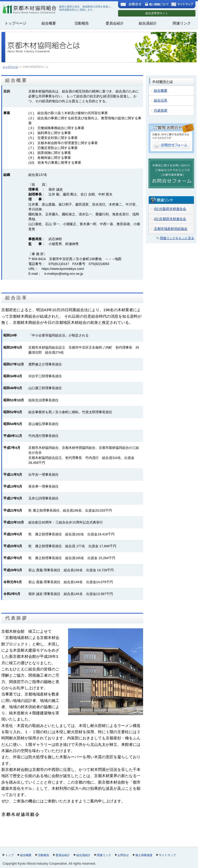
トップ (9, 855)
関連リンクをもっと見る (177, 238)
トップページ (15, 23)
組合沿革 (161, 100)
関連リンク (182, 23)
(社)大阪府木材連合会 (170, 209)
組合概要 (49, 23)
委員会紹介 (115, 23)
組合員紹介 (148, 23)
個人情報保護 (144, 855)
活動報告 (82, 23)
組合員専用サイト (157, 13)
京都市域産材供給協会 (171, 229)
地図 (118, 259)
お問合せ (123, 855)
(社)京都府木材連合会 (170, 219)
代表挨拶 (161, 110)
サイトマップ (167, 855)
